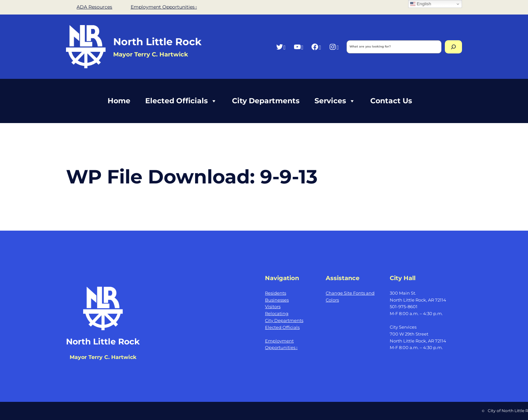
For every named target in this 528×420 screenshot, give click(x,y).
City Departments (266, 101)
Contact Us (391, 101)
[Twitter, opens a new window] (281, 47)
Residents (276, 293)
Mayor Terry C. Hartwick (103, 357)
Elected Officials (181, 101)
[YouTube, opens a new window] (298, 47)
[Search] (453, 47)
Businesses (277, 300)
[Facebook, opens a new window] (316, 47)
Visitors (273, 307)
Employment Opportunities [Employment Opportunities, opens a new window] (164, 7)
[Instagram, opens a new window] (334, 47)
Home (119, 101)
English (421, 4)
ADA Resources (94, 7)
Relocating (277, 313)
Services (335, 101)
